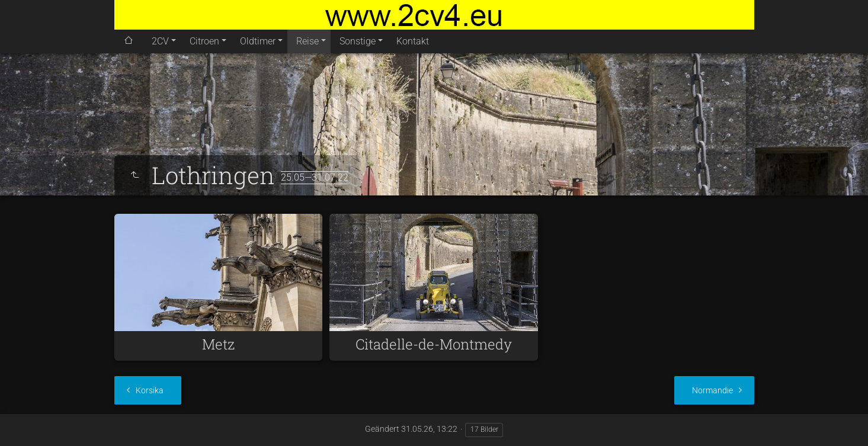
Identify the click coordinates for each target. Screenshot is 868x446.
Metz (218, 344)
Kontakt (413, 41)
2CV (160, 41)
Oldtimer (258, 41)
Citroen (204, 41)
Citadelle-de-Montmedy (434, 344)
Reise (308, 41)
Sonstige (358, 41)
